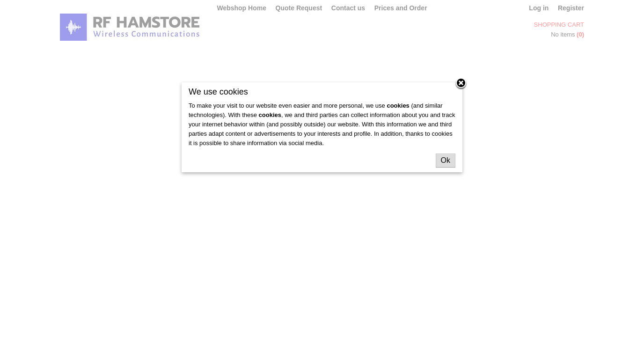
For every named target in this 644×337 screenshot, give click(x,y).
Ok (446, 160)
